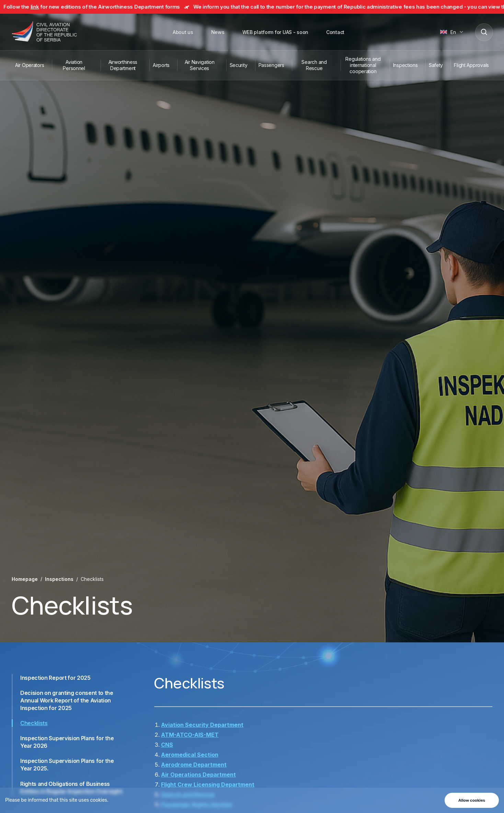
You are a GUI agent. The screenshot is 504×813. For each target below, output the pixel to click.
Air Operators (30, 65)
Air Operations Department (198, 775)
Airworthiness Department (123, 65)
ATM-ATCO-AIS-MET (190, 735)
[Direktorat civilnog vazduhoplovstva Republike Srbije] (44, 32)
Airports (161, 65)
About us (183, 32)
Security (239, 65)
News (218, 32)
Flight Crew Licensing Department (208, 785)
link (42, 7)
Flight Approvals (471, 65)
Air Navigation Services (200, 65)
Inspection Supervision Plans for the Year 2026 (67, 742)
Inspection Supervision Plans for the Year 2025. (67, 765)
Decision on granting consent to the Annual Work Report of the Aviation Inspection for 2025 (67, 700)
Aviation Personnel (74, 65)
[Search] (484, 32)
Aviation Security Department (202, 725)
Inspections (405, 65)
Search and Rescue (314, 65)
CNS (167, 745)
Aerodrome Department (194, 765)
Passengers (271, 65)
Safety (436, 65)
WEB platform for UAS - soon (275, 32)
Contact (335, 32)
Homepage (25, 579)
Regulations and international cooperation (363, 65)
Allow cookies (472, 800)
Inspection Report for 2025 (55, 678)
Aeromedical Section (190, 755)
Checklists (34, 723)
